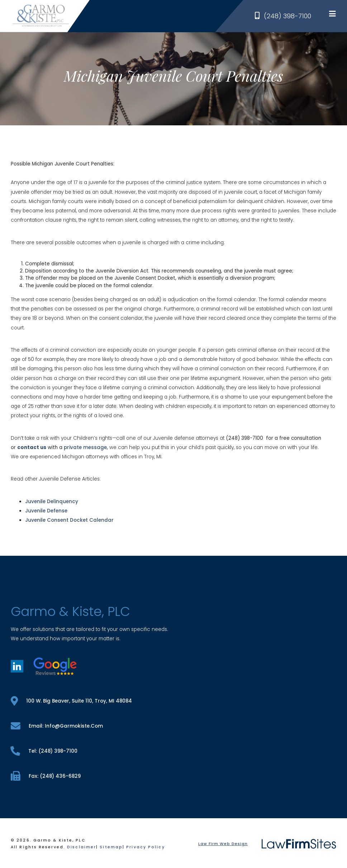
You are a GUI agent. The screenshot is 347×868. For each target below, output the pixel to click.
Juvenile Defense (46, 511)
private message (85, 447)
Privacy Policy (145, 847)
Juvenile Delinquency (52, 501)
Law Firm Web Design (223, 844)
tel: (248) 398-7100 (44, 751)
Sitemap (111, 847)
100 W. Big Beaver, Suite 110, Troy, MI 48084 (71, 701)
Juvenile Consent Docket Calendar (69, 520)
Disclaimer (82, 847)
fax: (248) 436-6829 (46, 776)
